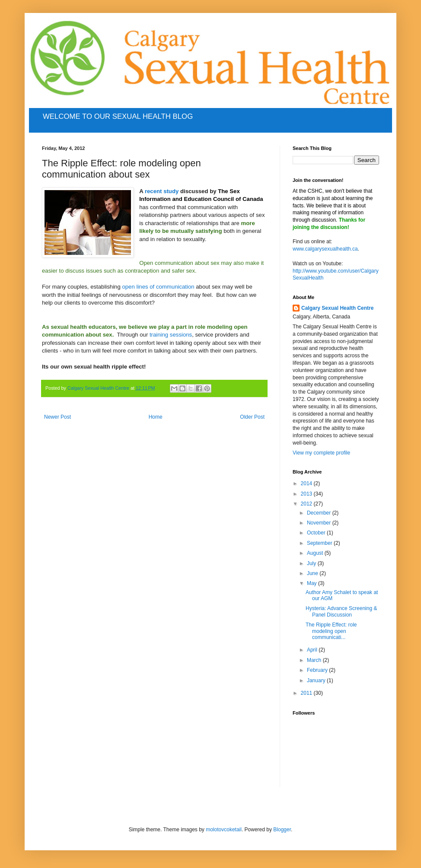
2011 (307, 693)
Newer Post (57, 417)
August (316, 553)
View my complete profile (321, 453)
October (317, 533)
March (315, 660)
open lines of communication (158, 287)
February (318, 670)
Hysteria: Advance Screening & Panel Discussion (341, 611)
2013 (307, 494)
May (313, 583)
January (317, 680)
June (313, 573)
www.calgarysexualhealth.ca (325, 249)
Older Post (252, 417)
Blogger (282, 830)
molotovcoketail (224, 830)
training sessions (171, 335)
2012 (307, 504)
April (313, 650)
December (320, 513)
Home (156, 417)
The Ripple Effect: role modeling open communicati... (331, 631)
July (312, 563)
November (320, 523)
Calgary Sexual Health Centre (337, 308)
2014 (307, 483)
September (320, 543)
